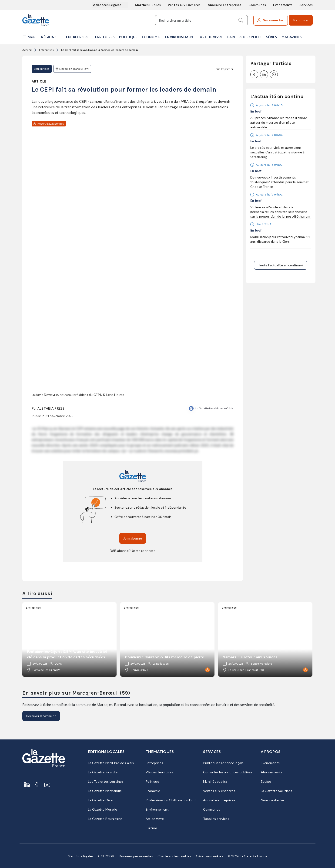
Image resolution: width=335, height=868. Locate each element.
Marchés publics (215, 781)
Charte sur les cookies (174, 856)
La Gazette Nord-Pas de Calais (111, 763)
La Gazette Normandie (105, 791)
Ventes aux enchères (219, 791)
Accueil (27, 50)
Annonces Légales (108, 5)
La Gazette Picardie (103, 772)
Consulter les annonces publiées (228, 772)
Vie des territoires (159, 772)
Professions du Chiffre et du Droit (171, 800)
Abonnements (272, 772)
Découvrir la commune (41, 716)
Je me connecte (144, 551)
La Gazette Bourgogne (105, 819)
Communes (257, 5)
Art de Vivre (211, 37)
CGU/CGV (106, 856)
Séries (272, 37)
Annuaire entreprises (219, 800)
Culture (151, 828)
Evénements (283, 5)
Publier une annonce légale (223, 763)
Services (306, 5)
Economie (151, 37)
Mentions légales (81, 856)
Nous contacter (273, 800)
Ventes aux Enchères (184, 5)
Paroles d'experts (244, 37)
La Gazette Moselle (103, 809)
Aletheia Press (51, 408)
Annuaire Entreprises (225, 5)
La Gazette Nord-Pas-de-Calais (214, 408)
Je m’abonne (133, 538)
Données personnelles (136, 856)
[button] (29, 37)
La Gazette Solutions (277, 791)
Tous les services (216, 819)
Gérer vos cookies (209, 856)
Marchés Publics (148, 5)
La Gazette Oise (100, 800)
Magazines (291, 37)
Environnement (180, 37)
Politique (128, 37)
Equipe (266, 781)
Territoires (104, 37)
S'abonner (301, 20)
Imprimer (225, 69)
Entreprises (77, 37)
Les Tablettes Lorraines (106, 781)
